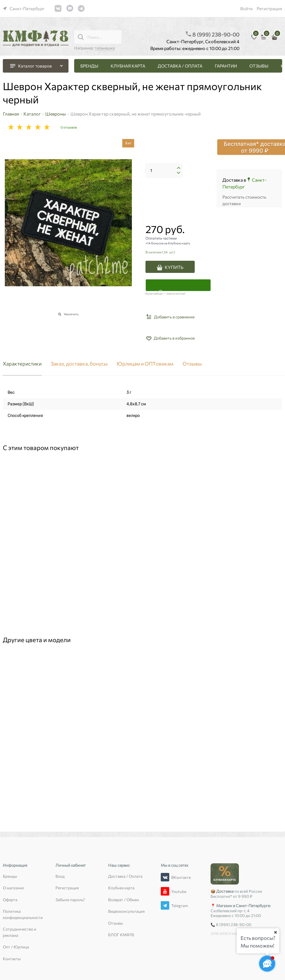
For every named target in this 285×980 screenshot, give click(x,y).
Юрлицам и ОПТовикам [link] (145, 364)
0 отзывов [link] (69, 127)
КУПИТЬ (174, 267)
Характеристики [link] (22, 364)
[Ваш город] (275, 932)
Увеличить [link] (71, 314)
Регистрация (269, 8)
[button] (179, 168)
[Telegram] (165, 905)
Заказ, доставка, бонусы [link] (79, 364)
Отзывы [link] (192, 364)
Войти (247, 8)
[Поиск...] (81, 37)
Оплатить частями (178, 290)
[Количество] (164, 171)
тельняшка (105, 48)
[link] (24, 8)
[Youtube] (165, 891)
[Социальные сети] (267, 964)
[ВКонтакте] (165, 877)
